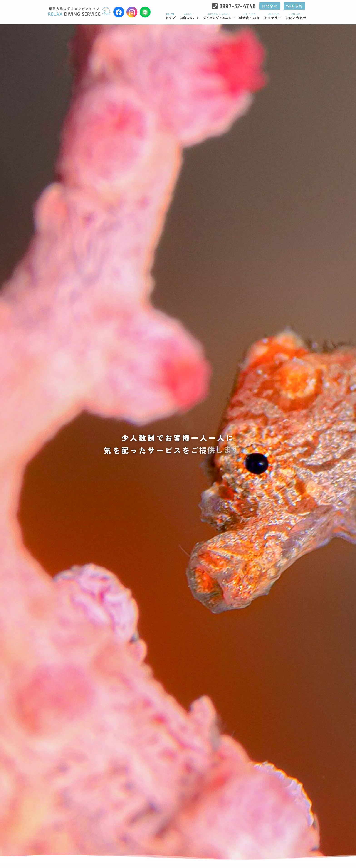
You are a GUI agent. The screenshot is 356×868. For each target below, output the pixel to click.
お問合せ (270, 6)
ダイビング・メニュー (219, 16)
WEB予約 (294, 6)
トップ (171, 16)
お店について (189, 16)
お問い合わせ (296, 16)
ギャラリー (273, 16)
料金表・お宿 (249, 16)
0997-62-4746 (238, 6)
